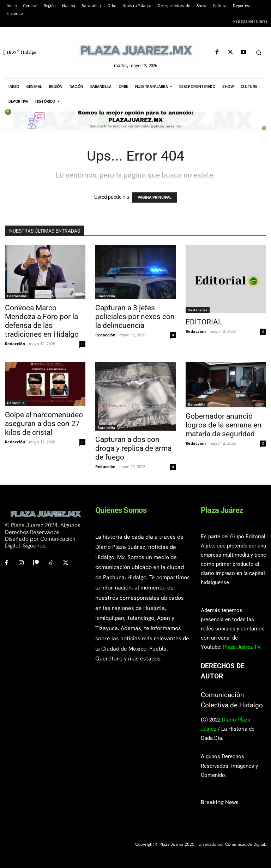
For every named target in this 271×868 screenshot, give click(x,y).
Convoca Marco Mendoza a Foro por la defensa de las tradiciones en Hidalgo (42, 321)
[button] (259, 53)
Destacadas (17, 296)
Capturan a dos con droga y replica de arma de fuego (133, 448)
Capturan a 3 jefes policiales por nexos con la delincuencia (135, 317)
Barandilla (106, 296)
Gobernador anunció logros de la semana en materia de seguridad (224, 425)
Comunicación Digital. (246, 844)
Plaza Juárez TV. (242, 647)
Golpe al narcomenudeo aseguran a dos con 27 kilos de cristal (44, 424)
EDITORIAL (204, 322)
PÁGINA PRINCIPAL (155, 197)
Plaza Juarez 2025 (177, 844)
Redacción (15, 344)
